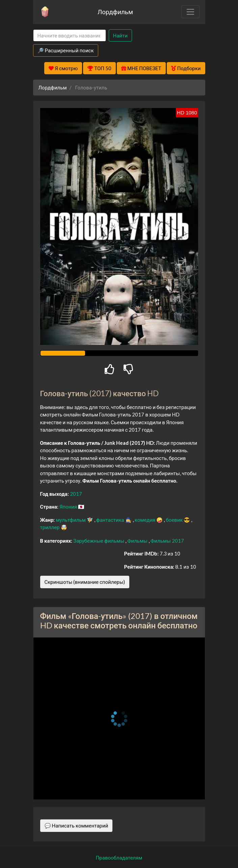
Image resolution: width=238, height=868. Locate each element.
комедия (146, 520)
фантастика (111, 520)
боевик (175, 520)
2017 (76, 494)
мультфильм (71, 520)
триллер (50, 527)
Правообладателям (119, 858)
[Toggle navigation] (190, 12)
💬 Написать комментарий (76, 825)
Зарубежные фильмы (99, 541)
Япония (69, 507)
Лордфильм (115, 12)
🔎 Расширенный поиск (66, 50)
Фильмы (138, 541)
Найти (120, 35)
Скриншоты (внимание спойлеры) (85, 582)
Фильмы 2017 (167, 541)
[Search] (70, 36)
